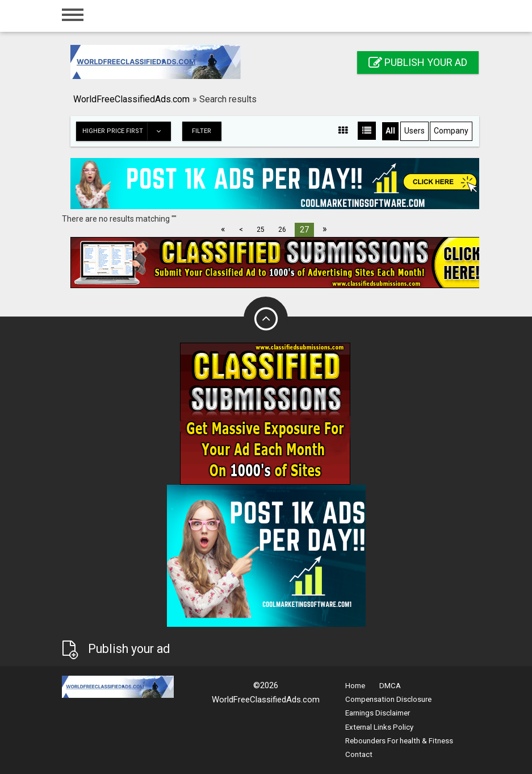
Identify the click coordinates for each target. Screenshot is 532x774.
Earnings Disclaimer (378, 713)
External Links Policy (379, 727)
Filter (202, 131)
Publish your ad (418, 62)
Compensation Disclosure (388, 699)
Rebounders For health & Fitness (399, 741)
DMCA (390, 686)
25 (261, 230)
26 (282, 230)
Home (355, 686)
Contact (359, 754)
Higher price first (126, 131)
